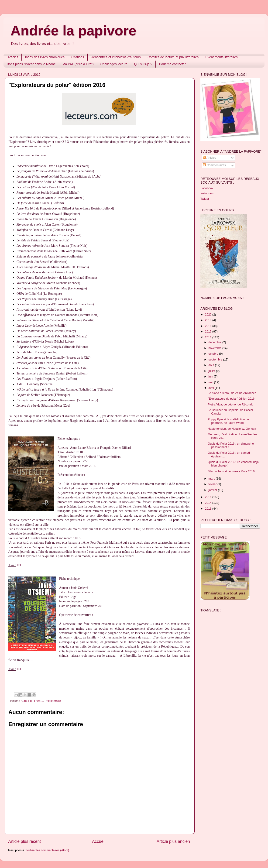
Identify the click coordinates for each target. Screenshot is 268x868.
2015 (209, 497)
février (213, 484)
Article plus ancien (173, 841)
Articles (13, 57)
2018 (209, 326)
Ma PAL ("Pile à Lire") (78, 64)
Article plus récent (24, 841)
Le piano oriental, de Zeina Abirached (232, 393)
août (212, 365)
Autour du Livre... (32, 701)
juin (211, 377)
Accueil (99, 841)
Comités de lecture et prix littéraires (173, 57)
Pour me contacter (172, 64)
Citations (78, 57)
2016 (209, 337)
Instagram (207, 193)
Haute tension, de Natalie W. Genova (232, 429)
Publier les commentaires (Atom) (48, 850)
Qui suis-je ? (143, 64)
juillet (212, 371)
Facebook (207, 188)
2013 (209, 509)
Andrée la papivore (73, 31)
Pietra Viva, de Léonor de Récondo (230, 405)
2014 (209, 503)
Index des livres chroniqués (45, 57)
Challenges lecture (114, 64)
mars (212, 479)
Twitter (205, 199)
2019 (209, 320)
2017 (209, 332)
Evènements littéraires (222, 57)
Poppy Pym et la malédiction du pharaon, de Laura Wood (228, 421)
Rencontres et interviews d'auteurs (116, 57)
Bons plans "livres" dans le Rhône (31, 64)
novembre (216, 348)
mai (211, 382)
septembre (216, 360)
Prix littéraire (53, 701)
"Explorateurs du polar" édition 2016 (231, 399)
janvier (213, 490)
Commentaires (214, 165)
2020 (209, 315)
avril (212, 388)
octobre (214, 354)
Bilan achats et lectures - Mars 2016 (231, 471)
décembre (216, 342)
